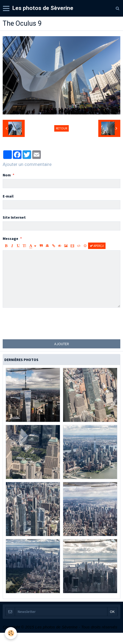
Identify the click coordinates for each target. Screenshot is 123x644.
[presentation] (44, 323)
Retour (61, 128)
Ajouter (62, 344)
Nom (7, 175)
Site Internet (14, 217)
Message (10, 239)
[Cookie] (11, 633)
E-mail (8, 196)
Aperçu (97, 246)
